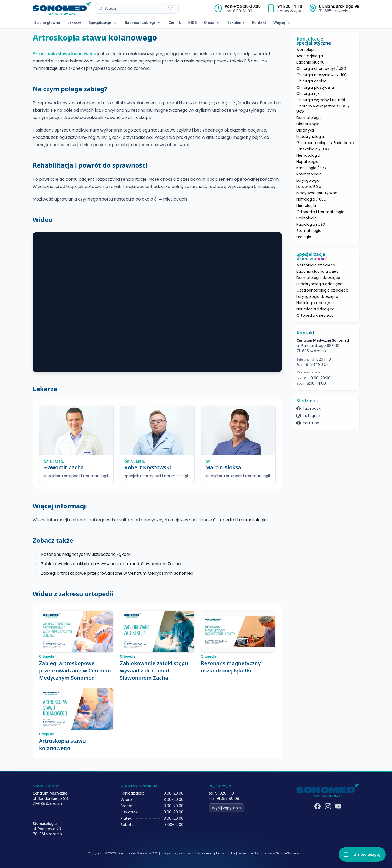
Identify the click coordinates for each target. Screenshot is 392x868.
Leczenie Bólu (309, 187)
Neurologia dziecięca (315, 309)
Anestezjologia (310, 56)
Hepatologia (307, 162)
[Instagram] (328, 806)
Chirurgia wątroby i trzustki (321, 100)
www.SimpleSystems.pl (286, 853)
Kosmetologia (309, 174)
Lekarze (74, 22)
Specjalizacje (103, 22)
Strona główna (47, 22)
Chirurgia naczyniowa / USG (322, 75)
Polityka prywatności (177, 853)
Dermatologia (309, 118)
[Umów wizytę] (362, 854)
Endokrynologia (310, 136)
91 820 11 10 (290, 6)
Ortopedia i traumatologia (240, 520)
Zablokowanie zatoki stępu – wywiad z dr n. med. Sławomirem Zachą (111, 564)
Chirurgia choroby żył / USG (321, 68)
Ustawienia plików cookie (215, 853)
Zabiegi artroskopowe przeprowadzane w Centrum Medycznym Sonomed (117, 573)
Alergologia (307, 50)
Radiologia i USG (311, 224)
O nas (212, 22)
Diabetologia (308, 124)
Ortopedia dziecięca (315, 315)
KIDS (192, 22)
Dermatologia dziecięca (318, 278)
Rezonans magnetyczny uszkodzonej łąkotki (86, 554)
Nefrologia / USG (311, 199)
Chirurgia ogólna (312, 81)
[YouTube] (338, 806)
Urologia (304, 237)
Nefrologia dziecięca (315, 303)
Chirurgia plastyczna (315, 87)
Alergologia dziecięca (316, 265)
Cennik (175, 22)
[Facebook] (317, 806)
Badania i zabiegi (143, 22)
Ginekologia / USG (313, 149)
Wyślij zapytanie (226, 808)
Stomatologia (309, 231)
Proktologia (307, 218)
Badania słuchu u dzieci (318, 271)
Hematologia (308, 155)
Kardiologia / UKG (312, 168)
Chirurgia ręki (308, 94)
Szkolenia (236, 22)
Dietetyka (305, 130)
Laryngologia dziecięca (317, 296)
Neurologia (306, 205)
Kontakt (259, 22)
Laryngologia (308, 180)
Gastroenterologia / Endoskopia (325, 143)
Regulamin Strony (133, 853)
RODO (154, 853)
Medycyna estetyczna (317, 193)
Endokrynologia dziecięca (320, 284)
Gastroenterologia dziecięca (322, 290)
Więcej (282, 22)
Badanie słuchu (310, 62)
